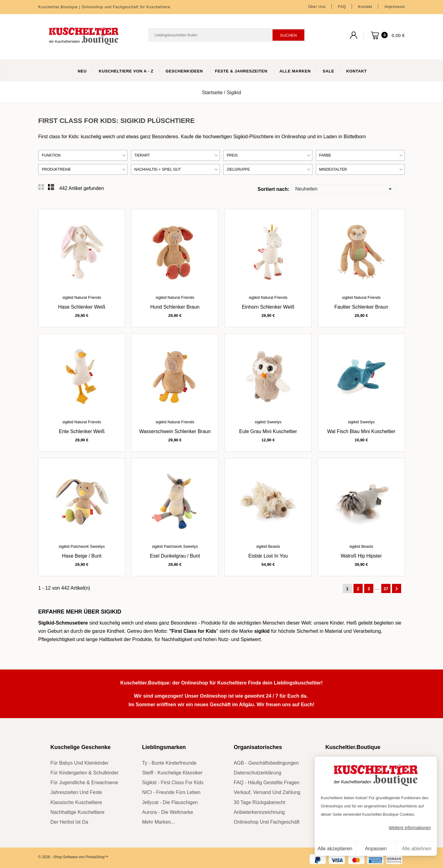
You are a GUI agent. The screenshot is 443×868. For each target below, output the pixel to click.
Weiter (397, 589)
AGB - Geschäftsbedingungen (266, 763)
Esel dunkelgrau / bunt (175, 556)
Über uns (317, 7)
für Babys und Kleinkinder (79, 763)
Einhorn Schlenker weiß (268, 307)
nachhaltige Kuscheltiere (77, 812)
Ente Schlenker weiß (82, 431)
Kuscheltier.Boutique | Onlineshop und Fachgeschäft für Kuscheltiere (104, 7)
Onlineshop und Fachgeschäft (267, 822)
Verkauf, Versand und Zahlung (267, 792)
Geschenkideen (184, 71)
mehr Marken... (159, 822)
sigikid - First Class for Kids (173, 783)
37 (386, 589)
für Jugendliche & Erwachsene (84, 783)
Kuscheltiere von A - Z (126, 71)
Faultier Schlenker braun (361, 307)
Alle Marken (295, 71)
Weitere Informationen (410, 828)
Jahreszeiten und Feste (76, 792)
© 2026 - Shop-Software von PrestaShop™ (73, 857)
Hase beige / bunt (82, 556)
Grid (41, 187)
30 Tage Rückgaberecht (260, 802)
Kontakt (365, 7)
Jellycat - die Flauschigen (170, 802)
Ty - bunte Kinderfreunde (169, 763)
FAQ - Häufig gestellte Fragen (267, 783)
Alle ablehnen (417, 849)
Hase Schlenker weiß (82, 307)
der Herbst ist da (69, 822)
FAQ (342, 7)
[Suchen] (227, 35)
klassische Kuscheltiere (76, 802)
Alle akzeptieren (335, 849)
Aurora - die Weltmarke (168, 812)
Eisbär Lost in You (268, 556)
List (51, 187)
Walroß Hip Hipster (361, 556)
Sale (328, 71)
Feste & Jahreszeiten (241, 71)
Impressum (395, 7)
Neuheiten (344, 189)
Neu (82, 71)
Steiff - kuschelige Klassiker (172, 773)
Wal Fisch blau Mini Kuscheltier (361, 431)
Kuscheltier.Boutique (353, 747)
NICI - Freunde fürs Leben (171, 792)
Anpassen (376, 849)
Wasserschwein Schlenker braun (175, 431)
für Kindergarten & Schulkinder (84, 773)
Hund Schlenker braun (175, 307)
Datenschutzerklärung (258, 773)
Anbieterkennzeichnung (259, 812)
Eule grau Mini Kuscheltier (268, 431)
